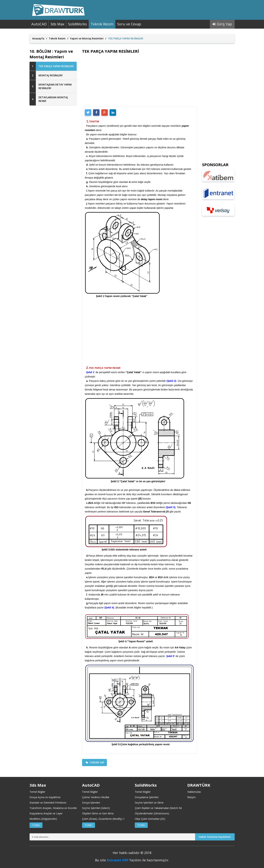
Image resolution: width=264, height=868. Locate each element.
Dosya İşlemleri (91, 803)
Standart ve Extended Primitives (48, 803)
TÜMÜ (36, 825)
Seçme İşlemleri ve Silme (149, 803)
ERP (125, 860)
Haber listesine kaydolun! (215, 837)
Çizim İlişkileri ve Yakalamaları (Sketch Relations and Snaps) (169, 808)
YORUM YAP (95, 762)
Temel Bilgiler (37, 792)
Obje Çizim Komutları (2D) (150, 819)
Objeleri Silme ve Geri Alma (98, 813)
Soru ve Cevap (129, 24)
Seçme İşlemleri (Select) (96, 808)
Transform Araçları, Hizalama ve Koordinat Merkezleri (61, 808)
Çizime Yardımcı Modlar (96, 797)
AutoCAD (39, 24)
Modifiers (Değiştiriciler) (43, 819)
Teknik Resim (102, 24)
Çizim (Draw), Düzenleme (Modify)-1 (103, 819)
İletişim (191, 797)
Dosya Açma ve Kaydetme (45, 797)
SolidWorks (77, 24)
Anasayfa (38, 38)
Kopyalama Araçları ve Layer (46, 813)
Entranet (114, 860)
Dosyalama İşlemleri (147, 797)
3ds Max (57, 24)
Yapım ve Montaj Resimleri (87, 38)
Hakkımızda (194, 792)
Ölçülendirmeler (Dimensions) (152, 813)
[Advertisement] (53, 167)
